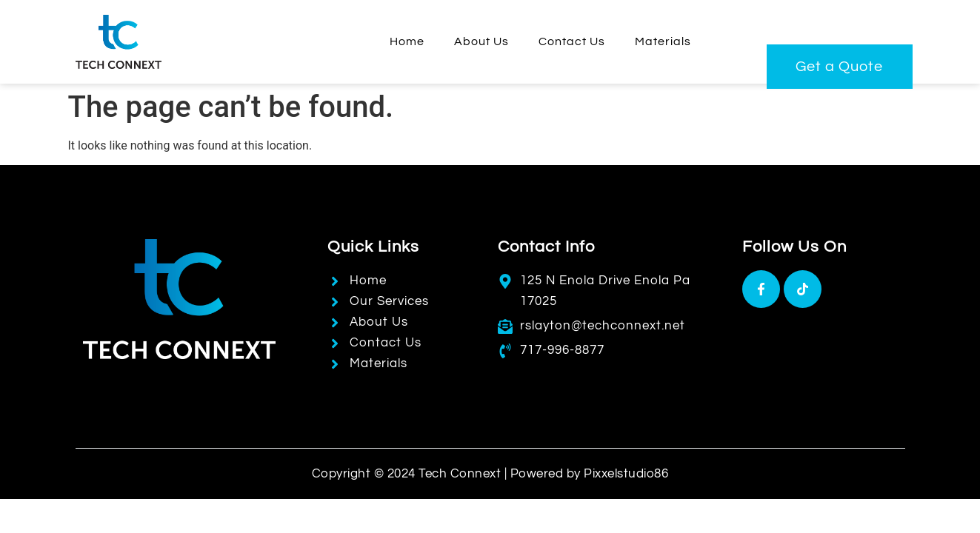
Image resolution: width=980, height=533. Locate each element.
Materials (663, 41)
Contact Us (572, 41)
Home (407, 41)
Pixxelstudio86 (626, 474)
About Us (481, 41)
